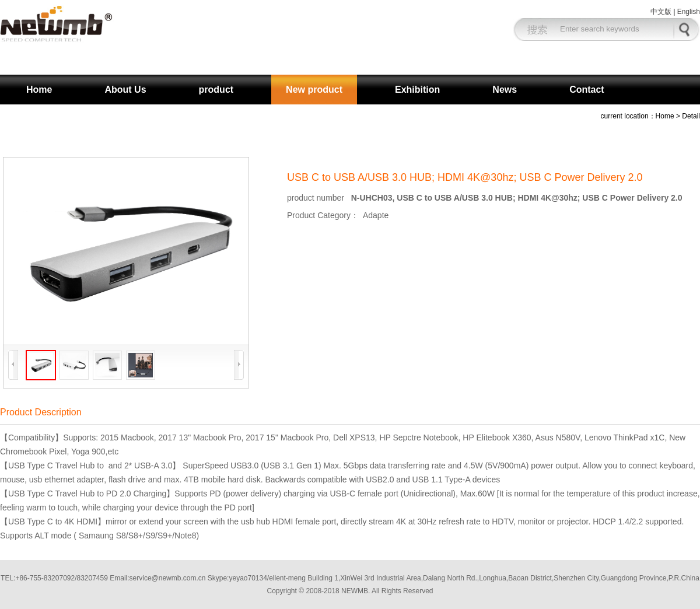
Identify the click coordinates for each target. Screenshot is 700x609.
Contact (587, 90)
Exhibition (417, 90)
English (689, 12)
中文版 (661, 12)
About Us (125, 90)
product (216, 90)
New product (314, 90)
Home (39, 90)
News (505, 90)
